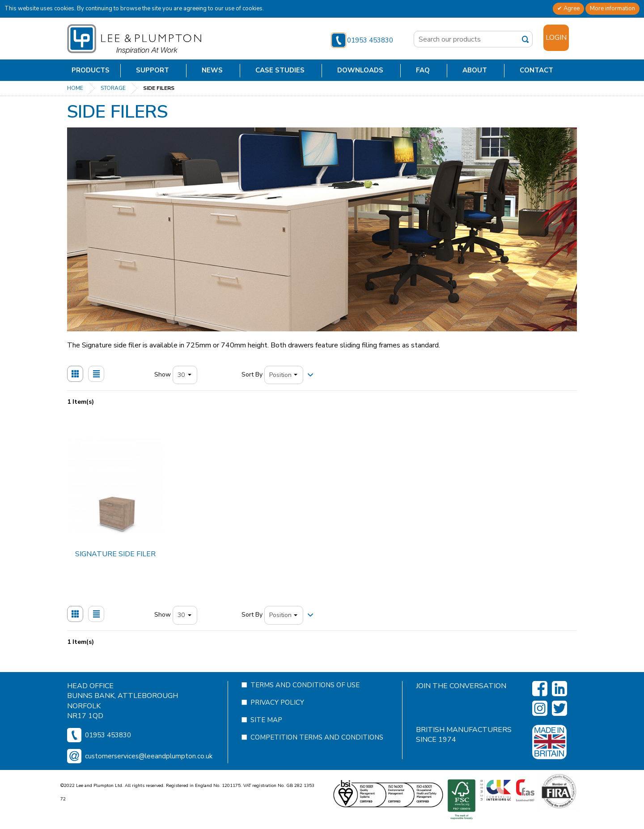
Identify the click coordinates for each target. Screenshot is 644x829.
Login (556, 38)
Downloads (360, 70)
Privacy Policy (277, 720)
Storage (113, 88)
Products (91, 70)
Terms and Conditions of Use (305, 703)
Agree (571, 8)
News (212, 70)
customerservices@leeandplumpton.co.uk (149, 774)
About (475, 70)
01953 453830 (362, 40)
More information (612, 8)
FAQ (423, 70)
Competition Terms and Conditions (317, 755)
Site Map (266, 738)
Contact (536, 70)
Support (153, 70)
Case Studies (280, 70)
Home (75, 88)
